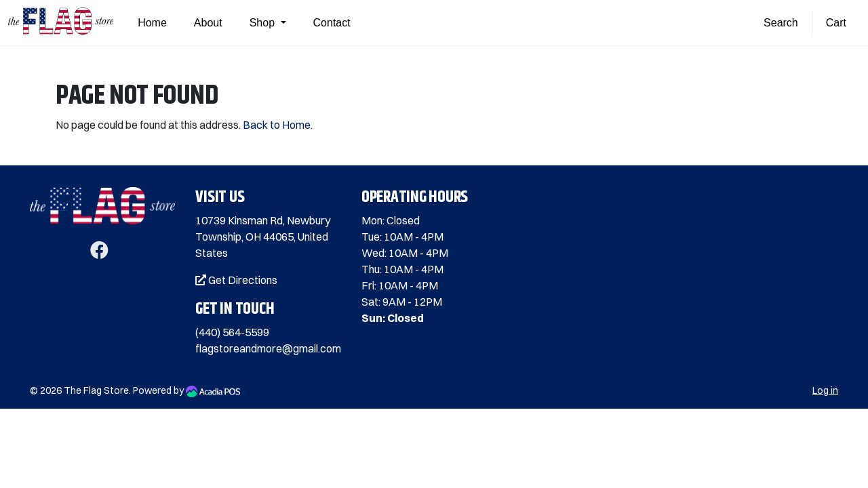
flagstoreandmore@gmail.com (268, 348)
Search (781, 23)
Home (152, 23)
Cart (836, 23)
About (208, 23)
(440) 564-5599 (232, 332)
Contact (332, 23)
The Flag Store (96, 390)
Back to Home (277, 125)
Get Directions (236, 280)
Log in (825, 390)
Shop (264, 23)
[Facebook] (99, 253)
